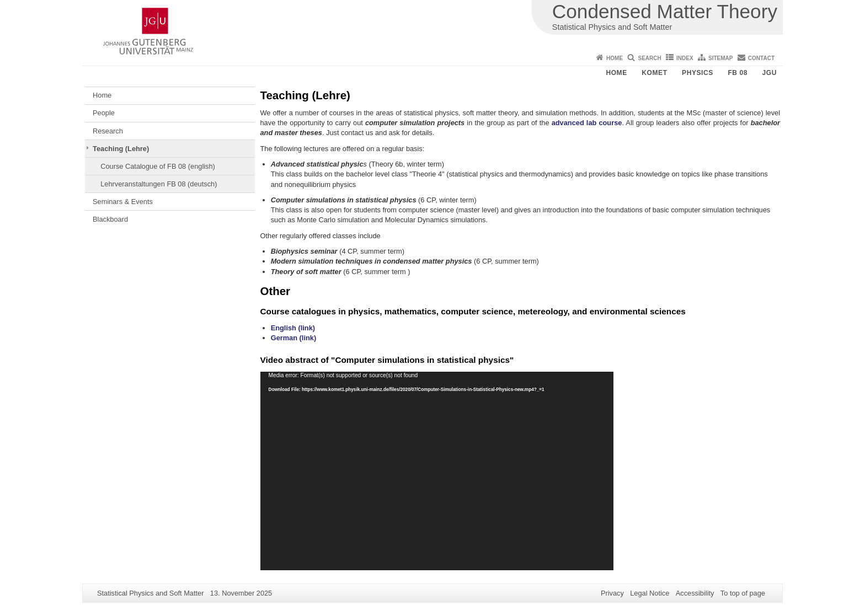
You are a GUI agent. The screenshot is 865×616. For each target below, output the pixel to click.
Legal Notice (650, 593)
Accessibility (695, 593)
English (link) (293, 328)
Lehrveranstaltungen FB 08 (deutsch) (159, 184)
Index (685, 58)
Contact (761, 58)
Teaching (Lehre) (121, 149)
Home (615, 58)
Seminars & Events (123, 202)
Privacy (612, 593)
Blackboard (110, 219)
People (104, 113)
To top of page (743, 593)
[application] (437, 471)
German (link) (294, 338)
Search (649, 58)
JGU (770, 73)
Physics (698, 73)
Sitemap (720, 58)
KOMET (654, 73)
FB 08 (738, 73)
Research (108, 131)
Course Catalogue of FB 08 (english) (158, 166)
